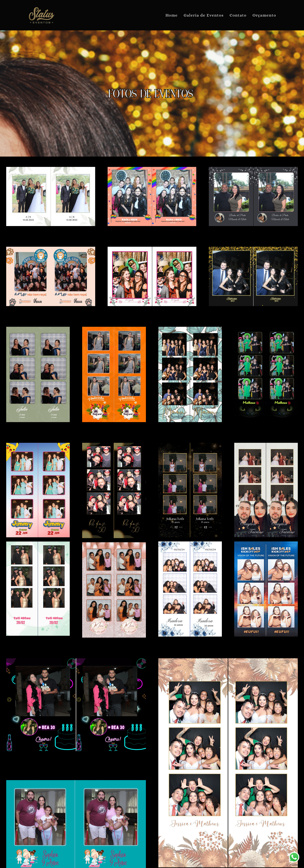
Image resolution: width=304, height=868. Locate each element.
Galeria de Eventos (204, 15)
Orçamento (264, 15)
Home (171, 15)
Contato (238, 15)
